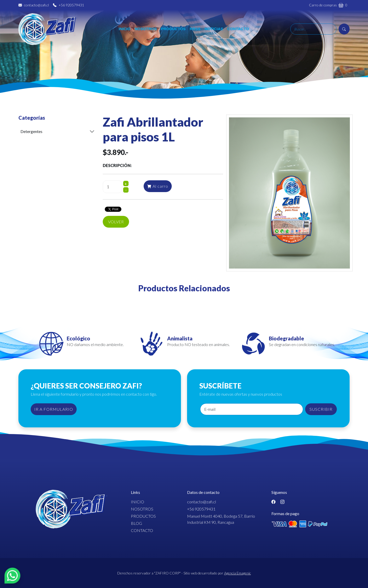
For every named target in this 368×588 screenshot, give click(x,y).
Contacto (238, 29)
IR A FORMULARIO (54, 409)
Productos (173, 29)
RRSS (195, 29)
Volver (116, 222)
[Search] (313, 29)
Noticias (214, 29)
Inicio (124, 29)
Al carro (158, 186)
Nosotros (146, 29)
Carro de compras (328, 5)
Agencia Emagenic (238, 573)
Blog (136, 523)
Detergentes (31, 131)
